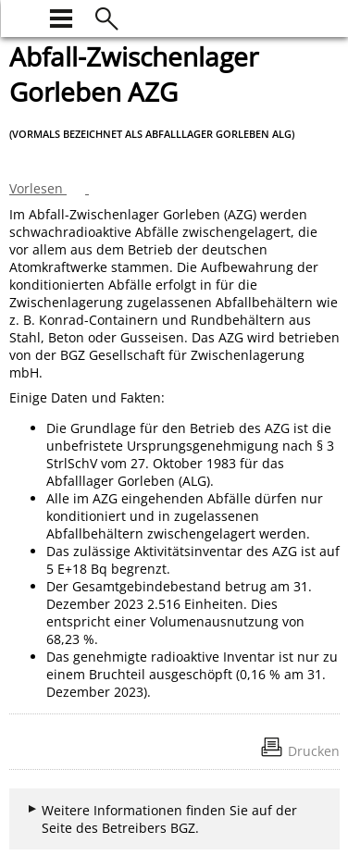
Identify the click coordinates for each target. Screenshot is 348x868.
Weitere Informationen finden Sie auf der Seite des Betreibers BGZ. (169, 819)
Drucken (314, 751)
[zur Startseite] (20, 16)
